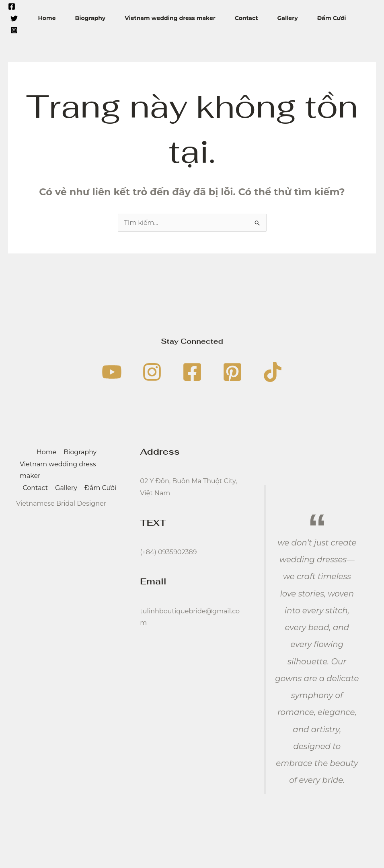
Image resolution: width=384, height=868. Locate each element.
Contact (246, 18)
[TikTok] (273, 372)
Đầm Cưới (332, 18)
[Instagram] (14, 30)
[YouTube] (112, 372)
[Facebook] (12, 6)
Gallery (288, 18)
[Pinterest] (232, 372)
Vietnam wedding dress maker (170, 18)
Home (47, 18)
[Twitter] (14, 18)
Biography (90, 18)
